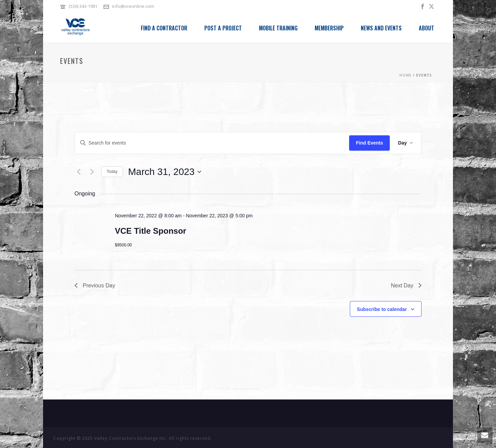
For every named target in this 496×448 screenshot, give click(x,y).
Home (405, 75)
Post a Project (223, 28)
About (426, 28)
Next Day (406, 286)
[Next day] (92, 172)
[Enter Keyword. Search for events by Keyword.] (212, 143)
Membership (329, 28)
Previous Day (95, 286)
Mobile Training (278, 28)
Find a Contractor (164, 28)
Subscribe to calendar (382, 309)
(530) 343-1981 (84, 6)
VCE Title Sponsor (150, 231)
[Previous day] (79, 172)
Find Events (369, 143)
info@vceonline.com (133, 6)
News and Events (381, 28)
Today (112, 172)
